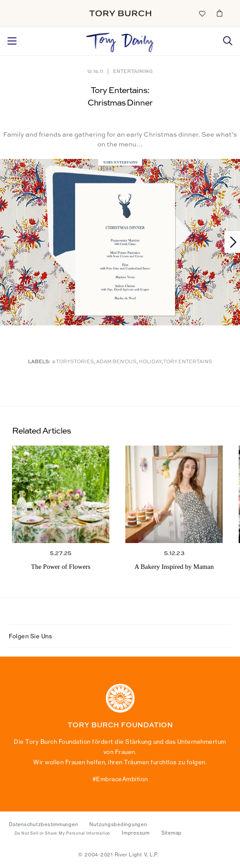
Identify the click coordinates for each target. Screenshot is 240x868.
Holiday (150, 362)
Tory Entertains (188, 362)
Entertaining (133, 71)
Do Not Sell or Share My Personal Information (62, 833)
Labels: (39, 362)
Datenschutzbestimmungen (43, 824)
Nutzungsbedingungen (118, 824)
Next (229, 242)
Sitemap (172, 833)
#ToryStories (73, 362)
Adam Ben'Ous (116, 362)
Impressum (136, 833)
